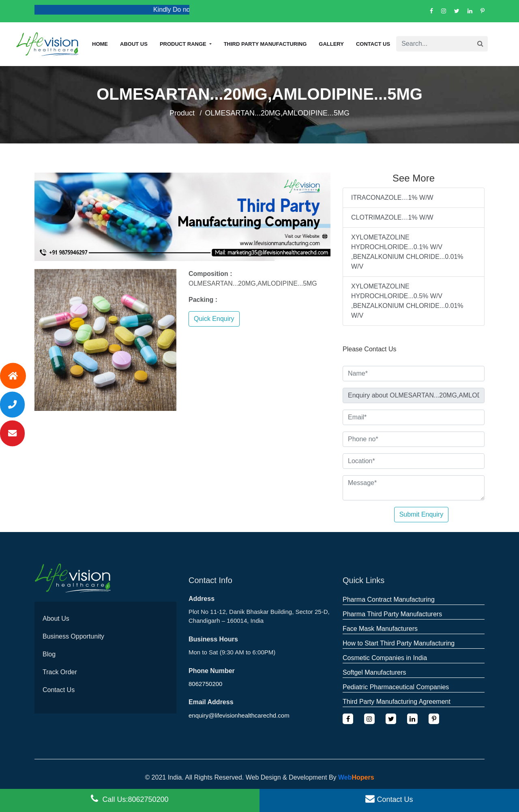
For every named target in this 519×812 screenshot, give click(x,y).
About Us (56, 619)
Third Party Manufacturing (265, 44)
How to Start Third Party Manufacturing (399, 643)
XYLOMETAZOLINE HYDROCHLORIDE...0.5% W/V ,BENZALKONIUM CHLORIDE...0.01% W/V (407, 301)
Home (100, 44)
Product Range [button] (184, 44)
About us (134, 44)
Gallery (331, 44)
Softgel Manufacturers (374, 672)
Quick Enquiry (214, 319)
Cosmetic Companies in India (385, 658)
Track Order (60, 672)
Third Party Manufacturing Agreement (397, 702)
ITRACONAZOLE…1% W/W (392, 198)
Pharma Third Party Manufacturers (392, 614)
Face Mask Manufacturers (380, 629)
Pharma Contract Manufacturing (389, 599)
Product (182, 113)
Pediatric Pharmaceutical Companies (396, 687)
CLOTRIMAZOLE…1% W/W (392, 217)
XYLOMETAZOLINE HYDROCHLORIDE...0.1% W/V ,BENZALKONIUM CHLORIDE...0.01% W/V (407, 252)
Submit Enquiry (421, 514)
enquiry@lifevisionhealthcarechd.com (239, 715)
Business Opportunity (73, 636)
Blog (49, 654)
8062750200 (205, 684)
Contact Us (373, 44)
